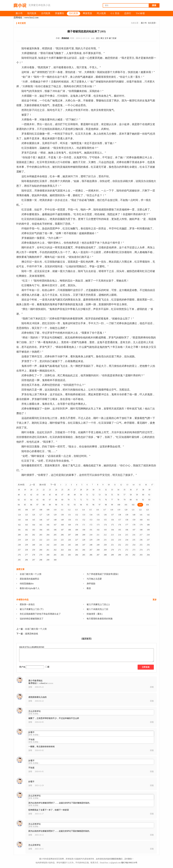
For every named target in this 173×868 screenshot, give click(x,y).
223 (48, 540)
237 (148, 540)
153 (91, 520)
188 (69, 530)
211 (98, 535)
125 (26, 515)
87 (37, 505)
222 (41, 540)
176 (120, 525)
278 (34, 555)
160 (141, 520)
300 (55, 560)
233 (120, 540)
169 (69, 525)
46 (56, 495)
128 (48, 515)
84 (19, 505)
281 (55, 555)
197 (134, 530)
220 (26, 540)
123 (147, 510)
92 (69, 505)
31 (100, 490)
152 (84, 520)
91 (62, 505)
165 (41, 525)
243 (55, 545)
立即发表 (146, 667)
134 (91, 515)
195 (120, 530)
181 (19, 530)
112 (69, 510)
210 (91, 535)
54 (106, 495)
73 (87, 500)
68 (56, 500)
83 (149, 500)
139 (127, 515)
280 (48, 555)
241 (41, 545)
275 (148, 550)
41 (25, 495)
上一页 (32, 485)
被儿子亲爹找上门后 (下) (32, 609)
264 (69, 550)
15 (140, 485)
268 (98, 550)
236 (141, 540)
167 (55, 525)
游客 (30, 687)
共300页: (21, 485)
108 (41, 510)
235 (134, 540)
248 (91, 545)
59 (137, 495)
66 (44, 500)
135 (98, 515)
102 (133, 505)
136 (105, 515)
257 (19, 550)
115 (90, 510)
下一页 (53, 485)
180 (148, 525)
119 (119, 510)
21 (37, 490)
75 (100, 500)
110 (55, 510)
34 (118, 490)
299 (48, 560)
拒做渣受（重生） (95, 614)
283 (69, 555)
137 (112, 515)
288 (105, 555)
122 (140, 510)
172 (91, 525)
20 (31, 490)
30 (93, 490)
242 (48, 545)
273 (134, 550)
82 (143, 500)
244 (62, 545)
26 (69, 490)
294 (148, 555)
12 (121, 485)
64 (31, 500)
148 (55, 520)
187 (62, 530)
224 (55, 540)
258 (26, 550)
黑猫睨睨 (65, 38)
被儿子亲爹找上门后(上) (98, 604)
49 (75, 495)
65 (37, 500)
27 (75, 490)
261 (48, 550)
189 (77, 530)
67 (50, 500)
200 (19, 535)
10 (109, 485)
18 (19, 490)
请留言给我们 (117, 859)
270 (112, 550)
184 (41, 530)
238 (19, 545)
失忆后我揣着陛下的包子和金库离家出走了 (40, 614)
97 (100, 505)
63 (25, 500)
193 (105, 530)
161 (148, 520)
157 (120, 520)
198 (141, 530)
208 (77, 535)
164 (34, 525)
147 (48, 520)
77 (112, 500)
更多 (155, 600)
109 (48, 510)
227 (77, 540)
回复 (152, 687)
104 (147, 505)
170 (77, 525)
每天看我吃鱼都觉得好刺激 (100, 619)
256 (148, 545)
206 (62, 535)
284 (77, 555)
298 (41, 560)
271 (120, 550)
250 (105, 545)
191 (91, 530)
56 (118, 495)
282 (62, 555)
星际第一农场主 (27, 604)
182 (26, 530)
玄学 (107, 38)
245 (69, 545)
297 (34, 560)
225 (62, 540)
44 (44, 495)
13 (127, 485)
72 (81, 500)
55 (112, 495)
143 (19, 520)
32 (106, 490)
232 (112, 540)
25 (62, 490)
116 (97, 510)
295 (19, 560)
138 (120, 515)
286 (91, 555)
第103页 (43, 485)
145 (34, 520)
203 (41, 535)
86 (31, 505)
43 (37, 495)
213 (112, 535)
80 (131, 500)
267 (91, 550)
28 (81, 490)
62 (19, 500)
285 (84, 555)
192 (98, 530)
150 (69, 520)
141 (141, 515)
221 (34, 540)
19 (25, 490)
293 (141, 555)
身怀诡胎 (91, 584)
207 (69, 535)
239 (26, 545)
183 (34, 530)
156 (112, 520)
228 (84, 540)
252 (120, 545)
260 (41, 550)
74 (93, 500)
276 (19, 555)
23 (50, 490)
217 (141, 535)
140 (134, 515)
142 (148, 515)
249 (98, 545)
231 (105, 540)
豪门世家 (113, 38)
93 (75, 505)
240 (34, 545)
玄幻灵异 (152, 23)
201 (26, 535)
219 (19, 540)
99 (112, 505)
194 (112, 530)
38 (143, 490)
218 (148, 535)
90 (56, 505)
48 (69, 495)
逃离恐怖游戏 (31, 634)
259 (34, 550)
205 (55, 535)
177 (127, 525)
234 (127, 540)
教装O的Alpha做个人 (30, 588)
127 (41, 515)
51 (87, 495)
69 (62, 500)
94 (81, 505)
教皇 (89, 588)
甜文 (98, 38)
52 (93, 495)
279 (41, 555)
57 (124, 495)
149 (62, 520)
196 (127, 530)
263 (62, 550)
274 (141, 550)
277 (26, 555)
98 (106, 505)
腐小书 (144, 23)
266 (84, 550)
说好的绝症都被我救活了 (32, 619)
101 (126, 505)
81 (137, 500)
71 (75, 500)
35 (124, 490)
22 (44, 490)
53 (100, 495)
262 (55, 550)
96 (93, 505)
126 (34, 515)
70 (69, 500)
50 (81, 495)
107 (34, 510)
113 (76, 510)
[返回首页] (87, 639)
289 (112, 555)
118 (112, 510)
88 (44, 505)
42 (31, 495)
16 (146, 485)
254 (134, 545)
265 (77, 550)
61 (149, 495)
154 (98, 520)
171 (84, 525)
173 (98, 525)
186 (55, 530)
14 (133, 485)
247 (84, 545)
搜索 (154, 5)
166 (48, 525)
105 (19, 510)
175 (112, 525)
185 (48, 530)
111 (62, 510)
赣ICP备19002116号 (129, 863)
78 (118, 500)
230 (98, 540)
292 (134, 555)
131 (69, 515)
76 (106, 500)
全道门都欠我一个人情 (31, 574)
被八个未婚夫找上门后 (97, 609)
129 (55, 515)
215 (127, 535)
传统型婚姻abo (27, 584)
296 (26, 560)
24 (56, 490)
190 (84, 530)
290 (120, 555)
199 (148, 530)
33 (112, 490)
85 (25, 505)
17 (152, 485)
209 (84, 535)
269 (105, 550)
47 (62, 495)
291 (127, 555)
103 (140, 505)
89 (50, 505)
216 (134, 535)
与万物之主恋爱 (94, 579)
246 (77, 545)
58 (131, 495)
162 (19, 525)
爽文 (102, 38)
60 (143, 495)
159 (134, 520)
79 (124, 500)
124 (19, 515)
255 (141, 545)
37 (137, 490)
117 (105, 510)
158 (127, 520)
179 (141, 525)
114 (83, 510)
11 (115, 485)
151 (77, 520)
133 (84, 515)
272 (127, 550)
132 (77, 515)
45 (50, 495)
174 (105, 525)
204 (48, 535)
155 (105, 520)
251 (112, 545)
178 (134, 525)
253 (127, 545)
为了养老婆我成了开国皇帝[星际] (103, 574)
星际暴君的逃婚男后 (29, 579)
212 (105, 535)
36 (131, 490)
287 (98, 555)
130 (62, 515)
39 (149, 490)
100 (119, 505)
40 (19, 495)
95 (87, 505)
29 (87, 490)
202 (34, 535)
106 (26, 510)
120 (126, 510)
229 (91, 540)
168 (62, 525)
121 (133, 510)
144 (26, 520)
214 (119, 535)
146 (41, 520)
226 (69, 540)
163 (26, 525)
